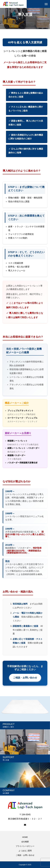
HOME (25, 837)
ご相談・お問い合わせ (25, 678)
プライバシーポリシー (25, 846)
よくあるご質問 (25, 851)
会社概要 (25, 842)
